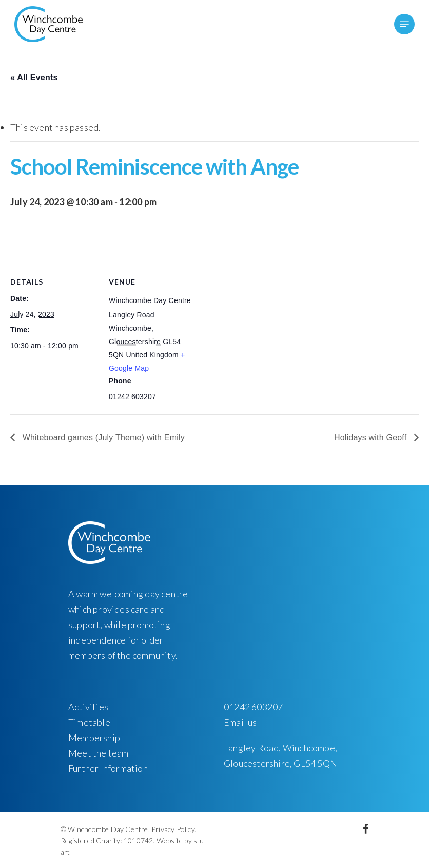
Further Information (108, 768)
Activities (88, 707)
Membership (94, 738)
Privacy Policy (173, 829)
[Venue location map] (261, 330)
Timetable (89, 722)
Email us (240, 722)
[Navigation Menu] (404, 24)
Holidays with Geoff (372, 437)
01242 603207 (253, 707)
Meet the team (99, 753)
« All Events (34, 77)
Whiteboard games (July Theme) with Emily (102, 437)
